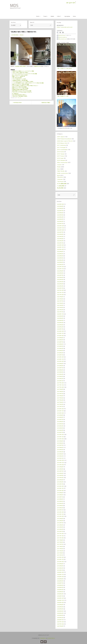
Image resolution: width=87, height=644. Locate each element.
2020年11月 (60, 314)
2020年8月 (60, 316)
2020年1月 (60, 329)
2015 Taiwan (61, 154)
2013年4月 (60, 503)
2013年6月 (60, 499)
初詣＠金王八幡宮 (46, 103)
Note (58, 169)
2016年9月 (60, 415)
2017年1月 (60, 406)
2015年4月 (60, 452)
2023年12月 (60, 245)
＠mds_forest (61, 35)
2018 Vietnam (61, 160)
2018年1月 (60, 381)
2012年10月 (60, 516)
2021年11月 (60, 292)
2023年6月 (60, 256)
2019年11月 (60, 333)
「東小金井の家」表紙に (17, 78)
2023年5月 (60, 258)
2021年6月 (60, 303)
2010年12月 (60, 557)
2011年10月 (60, 538)
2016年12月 (60, 409)
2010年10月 (60, 562)
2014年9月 (60, 467)
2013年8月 (60, 495)
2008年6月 (60, 609)
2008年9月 (60, 605)
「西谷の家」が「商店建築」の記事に (20, 96)
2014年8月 (60, 469)
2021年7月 (60, 301)
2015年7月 (60, 445)
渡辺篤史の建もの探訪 (20, 66)
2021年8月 (60, 299)
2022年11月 (60, 269)
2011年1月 (60, 555)
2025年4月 (60, 217)
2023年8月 (60, 254)
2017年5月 (60, 398)
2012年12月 (60, 512)
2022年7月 (60, 275)
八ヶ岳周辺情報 (61, 186)
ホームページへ (71, 3)
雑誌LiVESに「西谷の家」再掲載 (19, 87)
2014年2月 (60, 482)
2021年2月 (60, 310)
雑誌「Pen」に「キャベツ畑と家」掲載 (20, 88)
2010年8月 (60, 566)
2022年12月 (60, 267)
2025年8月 (60, 208)
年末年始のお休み (17, 103)
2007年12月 (60, 622)
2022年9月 (60, 271)
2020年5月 (60, 320)
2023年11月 (60, 247)
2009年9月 (60, 579)
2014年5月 (60, 475)
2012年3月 (60, 527)
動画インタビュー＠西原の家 (19, 76)
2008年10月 (60, 602)
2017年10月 (60, 387)
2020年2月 (60, 327)
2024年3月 (60, 239)
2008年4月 (60, 613)
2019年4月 (60, 348)
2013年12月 (60, 486)
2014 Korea (60, 152)
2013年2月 (60, 508)
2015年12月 (60, 434)
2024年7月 (60, 232)
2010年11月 (60, 559)
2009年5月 (60, 587)
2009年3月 (60, 592)
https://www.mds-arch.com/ (65, 27)
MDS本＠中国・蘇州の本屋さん (19, 95)
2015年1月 (60, 458)
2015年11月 (60, 437)
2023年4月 (60, 260)
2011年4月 (60, 551)
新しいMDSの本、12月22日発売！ (20, 75)
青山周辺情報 (60, 188)
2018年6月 (60, 370)
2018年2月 (60, 379)
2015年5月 (60, 450)
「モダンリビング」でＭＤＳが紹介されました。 (22, 92)
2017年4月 (60, 400)
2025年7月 (60, 211)
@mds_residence (62, 37)
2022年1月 (60, 288)
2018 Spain (60, 158)
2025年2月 (60, 221)
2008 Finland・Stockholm (64, 139)
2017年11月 (60, 385)
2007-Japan (61, 137)
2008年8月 (60, 607)
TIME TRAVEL (61, 171)
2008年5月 (60, 611)
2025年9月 (60, 206)
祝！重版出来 (15, 94)
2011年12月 (60, 534)
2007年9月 (60, 626)
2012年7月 (60, 523)
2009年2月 (60, 594)
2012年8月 (60, 521)
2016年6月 (60, 422)
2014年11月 (60, 463)
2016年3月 (60, 428)
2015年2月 (60, 456)
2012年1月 (60, 531)
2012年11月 (60, 514)
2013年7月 (60, 497)
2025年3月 (60, 219)
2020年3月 (60, 325)
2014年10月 (60, 465)
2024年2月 (60, 241)
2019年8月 (60, 340)
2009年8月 (60, 581)
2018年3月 (60, 376)
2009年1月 (60, 596)
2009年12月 (60, 572)
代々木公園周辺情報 (62, 184)
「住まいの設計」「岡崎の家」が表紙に (20, 72)
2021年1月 (60, 312)
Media (22, 35)
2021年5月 (60, 305)
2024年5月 (60, 236)
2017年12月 (60, 383)
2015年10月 (60, 439)
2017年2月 (60, 404)
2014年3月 (60, 480)
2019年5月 (60, 346)
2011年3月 (60, 553)
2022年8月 (60, 273)
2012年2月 (60, 529)
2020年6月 (60, 318)
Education (60, 177)
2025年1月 (60, 224)
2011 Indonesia (61, 145)
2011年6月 (60, 546)
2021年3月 (60, 307)
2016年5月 (60, 424)
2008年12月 (60, 598)
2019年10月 (60, 336)
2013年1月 (60, 510)
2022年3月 (60, 284)
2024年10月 (60, 230)
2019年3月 (60, 351)
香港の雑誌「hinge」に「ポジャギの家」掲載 (22, 91)
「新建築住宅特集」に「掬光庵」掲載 (20, 80)
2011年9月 (60, 540)
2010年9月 (60, 564)
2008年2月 (60, 618)
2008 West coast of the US (65, 141)
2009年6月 (60, 585)
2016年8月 (60, 417)
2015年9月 (60, 441)
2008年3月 (60, 615)
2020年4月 (60, 323)
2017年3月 (60, 402)
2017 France (61, 156)
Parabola (43, 638)
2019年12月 (60, 331)
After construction (62, 162)
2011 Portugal (61, 147)
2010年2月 (60, 568)
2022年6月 (60, 277)
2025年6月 (60, 213)
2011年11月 (60, 536)
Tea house (60, 181)
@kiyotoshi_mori (62, 39)
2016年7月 (60, 419)
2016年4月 (60, 426)
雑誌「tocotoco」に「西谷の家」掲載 (21, 84)
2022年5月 (60, 279)
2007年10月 (60, 624)
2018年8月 (60, 366)
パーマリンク (19, 98)
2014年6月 (60, 473)
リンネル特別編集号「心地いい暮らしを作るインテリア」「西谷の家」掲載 (28, 83)
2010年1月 (60, 570)
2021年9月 (60, 297)
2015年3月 (60, 454)
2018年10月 (60, 361)
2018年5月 (60, 372)
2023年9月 (60, 251)
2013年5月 (60, 501)
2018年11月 (60, 359)
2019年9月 (60, 338)
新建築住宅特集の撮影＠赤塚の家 (20, 90)
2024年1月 (60, 243)
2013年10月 (60, 491)
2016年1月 (60, 432)
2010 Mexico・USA (62, 143)
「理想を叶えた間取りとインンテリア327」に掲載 (23, 71)
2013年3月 (60, 506)
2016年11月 (60, 411)
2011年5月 (60, 549)
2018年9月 (60, 364)
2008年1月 (60, 620)
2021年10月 (60, 295)
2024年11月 (60, 228)
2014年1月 (60, 484)
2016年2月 (60, 430)
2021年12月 (60, 290)
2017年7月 (60, 394)
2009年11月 (60, 574)
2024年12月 (60, 226)
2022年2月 (60, 286)
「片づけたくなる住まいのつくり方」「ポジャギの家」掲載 (25, 74)
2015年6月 (60, 447)
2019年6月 (60, 344)
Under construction (63, 173)
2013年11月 (60, 488)
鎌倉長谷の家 (38, 66)
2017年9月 (60, 389)
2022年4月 (60, 282)
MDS (14, 6)
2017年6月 (60, 396)
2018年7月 (60, 368)
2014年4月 (60, 478)
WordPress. (51, 638)
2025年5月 (60, 215)
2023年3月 (60, 262)
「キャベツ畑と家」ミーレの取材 (19, 79)
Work (58, 175)
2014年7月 (60, 471)
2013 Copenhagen (62, 150)
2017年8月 (60, 391)
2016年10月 (60, 413)
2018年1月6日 (15, 35)
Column (59, 165)
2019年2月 (60, 353)
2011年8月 (60, 542)
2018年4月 (60, 374)
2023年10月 (60, 249)
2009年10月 (60, 577)
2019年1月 (60, 355)
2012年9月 (60, 519)
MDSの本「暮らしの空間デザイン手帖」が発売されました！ (25, 86)
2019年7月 (60, 342)
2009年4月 (60, 590)
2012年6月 (60, 525)
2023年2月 (60, 264)
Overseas (60, 179)
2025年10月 (60, 204)
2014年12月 (60, 460)
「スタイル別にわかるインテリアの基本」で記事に (23, 82)
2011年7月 (60, 544)
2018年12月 (60, 357)
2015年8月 (60, 443)
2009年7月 (60, 583)
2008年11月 (60, 600)
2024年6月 (60, 234)
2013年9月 (60, 493)
